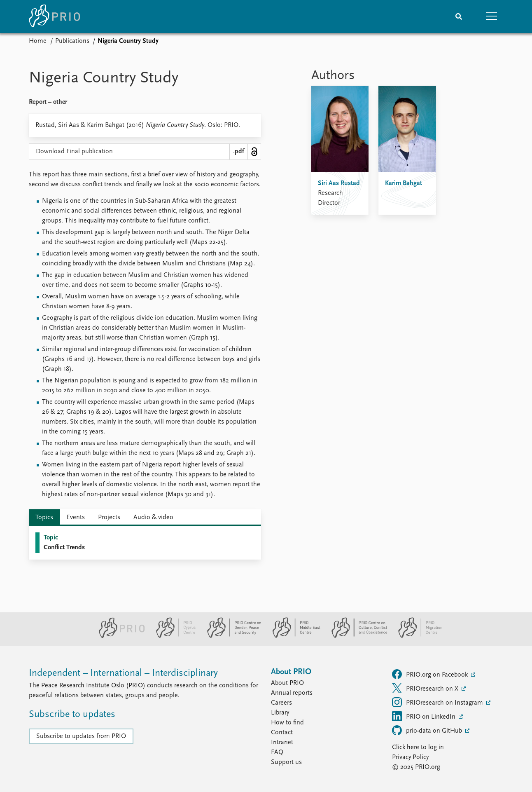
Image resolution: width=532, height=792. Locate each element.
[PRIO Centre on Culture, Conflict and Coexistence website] (356, 636)
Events (76, 518)
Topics (44, 518)
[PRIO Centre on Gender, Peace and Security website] (231, 636)
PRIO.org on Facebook (431, 674)
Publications (72, 41)
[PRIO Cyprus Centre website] (173, 636)
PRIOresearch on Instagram (438, 702)
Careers (281, 703)
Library (280, 713)
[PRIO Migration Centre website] (416, 636)
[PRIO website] (118, 636)
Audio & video (153, 518)
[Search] (459, 16)
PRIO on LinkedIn (425, 716)
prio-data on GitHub (428, 730)
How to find (287, 723)
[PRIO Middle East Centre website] (293, 636)
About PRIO (287, 683)
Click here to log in (418, 747)
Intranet (282, 743)
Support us (286, 762)
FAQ (277, 752)
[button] (492, 16)
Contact (282, 733)
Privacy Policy (410, 757)
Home (38, 41)
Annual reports (292, 693)
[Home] (54, 16)
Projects (109, 518)
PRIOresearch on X (426, 688)
